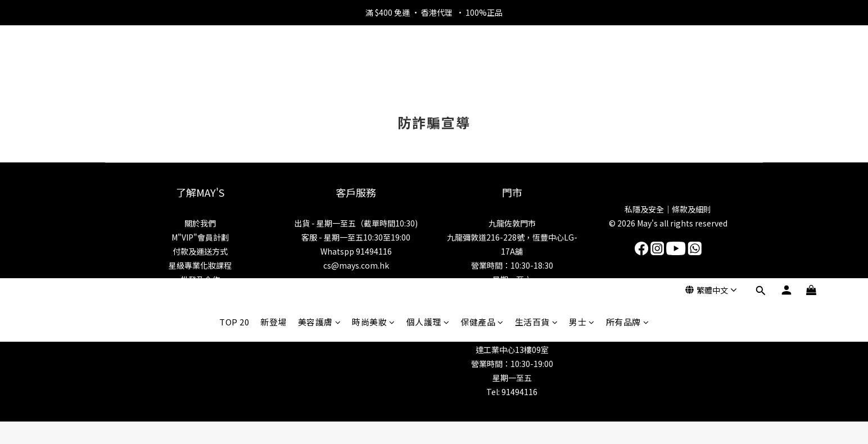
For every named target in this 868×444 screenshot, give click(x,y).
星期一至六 (512, 279)
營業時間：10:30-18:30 (512, 265)
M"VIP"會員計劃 (200, 237)
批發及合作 (200, 279)
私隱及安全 (644, 209)
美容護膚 (320, 69)
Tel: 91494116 (512, 392)
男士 (582, 69)
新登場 (273, 69)
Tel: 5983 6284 (512, 293)
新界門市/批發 (512, 321)
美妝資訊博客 (200, 293)
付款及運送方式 (200, 251)
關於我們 (200, 223)
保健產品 (482, 69)
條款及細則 (691, 209)
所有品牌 (628, 69)
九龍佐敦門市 (512, 223)
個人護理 (428, 69)
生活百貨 (537, 69)
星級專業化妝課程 (200, 265)
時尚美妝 (374, 69)
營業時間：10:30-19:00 (512, 364)
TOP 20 (234, 69)
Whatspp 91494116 (356, 251)
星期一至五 (512, 378)
